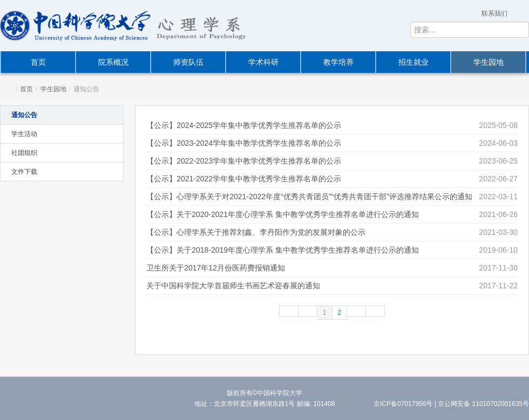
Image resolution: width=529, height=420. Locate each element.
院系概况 (113, 62)
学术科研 (263, 62)
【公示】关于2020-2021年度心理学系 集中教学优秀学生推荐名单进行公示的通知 (283, 214)
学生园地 (489, 62)
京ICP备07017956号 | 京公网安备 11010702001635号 (451, 404)
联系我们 (494, 13)
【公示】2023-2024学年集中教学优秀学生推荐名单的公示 (244, 143)
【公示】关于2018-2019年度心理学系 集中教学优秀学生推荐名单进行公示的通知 (283, 250)
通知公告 (24, 115)
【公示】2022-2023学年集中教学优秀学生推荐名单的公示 (244, 161)
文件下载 (24, 172)
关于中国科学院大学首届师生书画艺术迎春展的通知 (233, 286)
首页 (38, 62)
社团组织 (24, 153)
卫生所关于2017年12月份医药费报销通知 (216, 268)
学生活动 (24, 134)
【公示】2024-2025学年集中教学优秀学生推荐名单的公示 (244, 125)
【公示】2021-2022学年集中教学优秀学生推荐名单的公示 (244, 179)
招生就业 (413, 62)
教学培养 (338, 62)
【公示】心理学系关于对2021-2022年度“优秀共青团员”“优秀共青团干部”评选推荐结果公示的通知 (309, 197)
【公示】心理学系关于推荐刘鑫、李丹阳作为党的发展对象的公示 (256, 232)
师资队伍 (188, 62)
